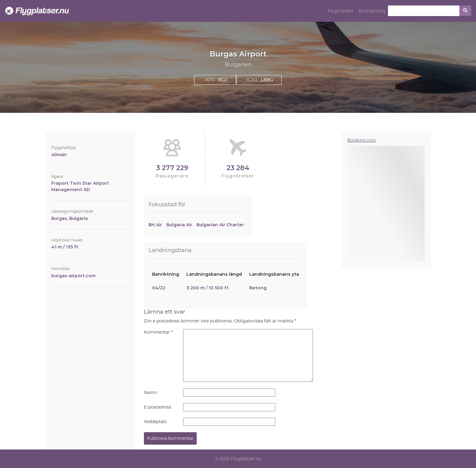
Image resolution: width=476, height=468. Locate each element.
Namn (150, 392)
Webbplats (155, 422)
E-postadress (158, 407)
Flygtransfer (341, 11)
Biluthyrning (372, 11)
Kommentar (158, 332)
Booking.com (362, 140)
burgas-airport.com (73, 276)
